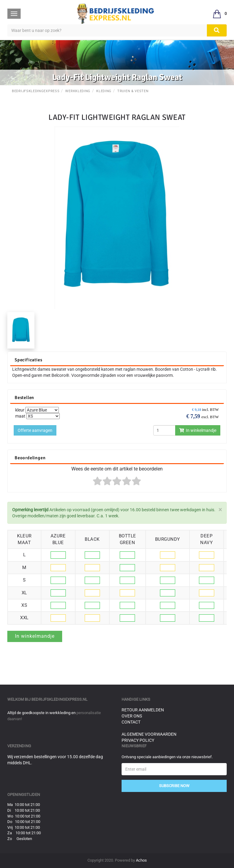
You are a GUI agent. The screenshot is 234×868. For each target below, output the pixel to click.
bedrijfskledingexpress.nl (59, 699)
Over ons (132, 716)
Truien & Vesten (133, 91)
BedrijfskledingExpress (36, 91)
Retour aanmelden (143, 710)
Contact (131, 722)
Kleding (104, 91)
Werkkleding (78, 91)
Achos (141, 860)
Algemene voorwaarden (149, 734)
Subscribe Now (174, 786)
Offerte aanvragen (35, 430)
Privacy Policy (138, 740)
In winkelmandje (198, 430)
